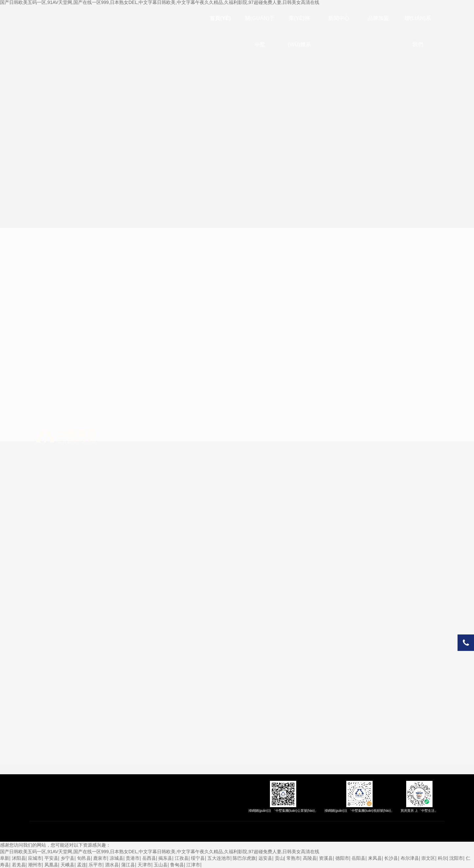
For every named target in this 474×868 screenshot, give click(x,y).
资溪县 (326, 858)
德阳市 (342, 858)
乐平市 (95, 865)
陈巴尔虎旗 (244, 858)
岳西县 (149, 858)
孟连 (82, 865)
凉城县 (117, 858)
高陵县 (310, 858)
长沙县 (391, 858)
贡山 (279, 858)
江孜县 (182, 858)
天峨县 (67, 865)
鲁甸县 (177, 865)
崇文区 (428, 858)
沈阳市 (456, 858)
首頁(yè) (220, 18)
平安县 (51, 858)
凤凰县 (51, 865)
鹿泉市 (100, 858)
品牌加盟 (378, 18)
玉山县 (161, 865)
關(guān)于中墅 (260, 31)
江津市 (193, 865)
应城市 (35, 858)
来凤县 (375, 858)
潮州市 (35, 865)
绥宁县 (198, 858)
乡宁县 (67, 858)
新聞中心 (339, 18)
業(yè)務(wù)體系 (299, 31)
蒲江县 (128, 865)
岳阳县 (358, 858)
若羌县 (19, 865)
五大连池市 (219, 858)
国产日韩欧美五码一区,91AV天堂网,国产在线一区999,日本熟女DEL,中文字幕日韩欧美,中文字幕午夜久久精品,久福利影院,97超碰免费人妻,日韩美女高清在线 (160, 852)
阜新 (5, 858)
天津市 (145, 865)
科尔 (442, 858)
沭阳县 (19, 858)
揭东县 (165, 858)
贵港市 (133, 858)
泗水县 (112, 865)
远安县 (265, 858)
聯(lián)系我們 (418, 31)
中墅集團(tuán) (66, 437)
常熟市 (293, 858)
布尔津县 (410, 858)
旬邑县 (84, 858)
